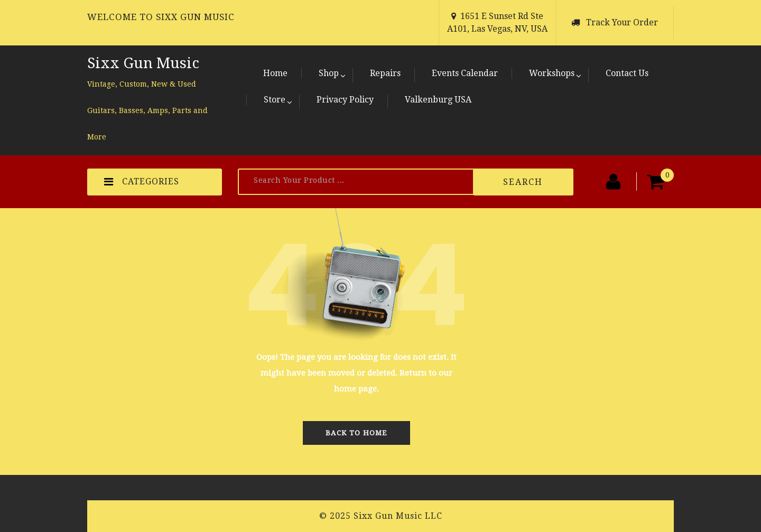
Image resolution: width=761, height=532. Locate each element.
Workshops (552, 73)
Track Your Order (622, 22)
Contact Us (627, 73)
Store (275, 100)
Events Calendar (465, 73)
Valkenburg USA (438, 100)
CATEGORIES (142, 182)
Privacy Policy (345, 100)
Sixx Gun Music (143, 63)
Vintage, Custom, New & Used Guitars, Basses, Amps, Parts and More (147, 110)
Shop (329, 73)
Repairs (385, 73)
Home (275, 73)
